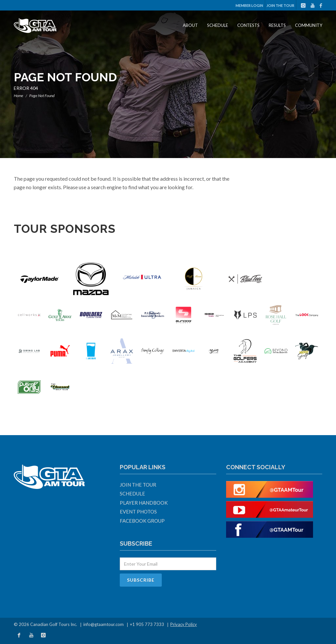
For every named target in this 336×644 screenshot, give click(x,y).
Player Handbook (144, 503)
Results (277, 25)
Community (309, 25)
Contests (248, 25)
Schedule (218, 25)
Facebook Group (142, 521)
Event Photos (138, 512)
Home (19, 96)
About (190, 25)
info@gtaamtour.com (104, 624)
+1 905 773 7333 (147, 624)
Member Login (249, 5)
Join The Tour (280, 5)
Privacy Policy (184, 624)
